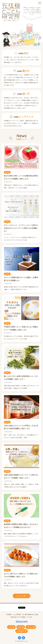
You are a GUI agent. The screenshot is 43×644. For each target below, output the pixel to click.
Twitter (23, 638)
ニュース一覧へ (22, 596)
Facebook (20, 638)
